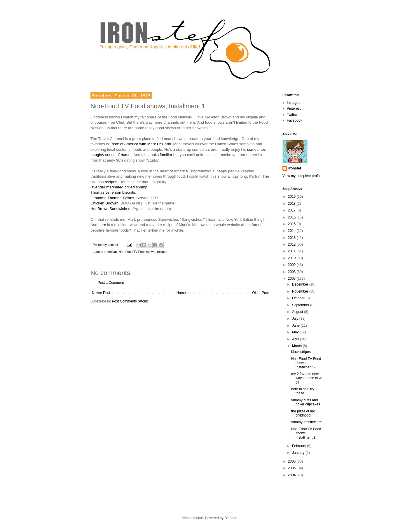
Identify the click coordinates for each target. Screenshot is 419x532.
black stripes (301, 352)
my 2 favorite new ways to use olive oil (307, 378)
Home (181, 293)
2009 (292, 265)
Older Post (260, 293)
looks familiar (161, 155)
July (296, 318)
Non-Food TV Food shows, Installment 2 (306, 363)
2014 (292, 231)
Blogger (230, 518)
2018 (292, 204)
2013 (292, 238)
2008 (292, 272)
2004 (292, 475)
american (110, 252)
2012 (292, 244)
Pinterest (294, 108)
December (301, 284)
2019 (292, 197)
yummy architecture (307, 422)
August (298, 312)
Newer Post (101, 293)
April (296, 339)
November (301, 291)
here (102, 225)
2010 (292, 258)
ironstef (295, 168)
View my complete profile (302, 176)
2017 (292, 210)
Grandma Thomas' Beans (112, 198)
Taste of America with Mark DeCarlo (140, 144)
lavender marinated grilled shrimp (119, 187)
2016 (292, 217)
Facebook (295, 120)
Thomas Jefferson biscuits (113, 192)
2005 (292, 468)
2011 (292, 251)
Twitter (292, 115)
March (297, 346)
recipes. (111, 182)
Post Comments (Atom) (130, 301)
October (299, 298)
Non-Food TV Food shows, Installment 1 (306, 433)
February (300, 446)
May (296, 332)
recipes (162, 252)
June (296, 325)
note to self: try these (303, 391)
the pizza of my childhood (303, 413)
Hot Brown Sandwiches (110, 209)
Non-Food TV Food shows (137, 252)
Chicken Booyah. (105, 203)
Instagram (295, 103)
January (299, 453)
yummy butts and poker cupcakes (306, 402)
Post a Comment (111, 283)
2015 (292, 224)
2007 (292, 279)
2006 (292, 461)
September (301, 305)
